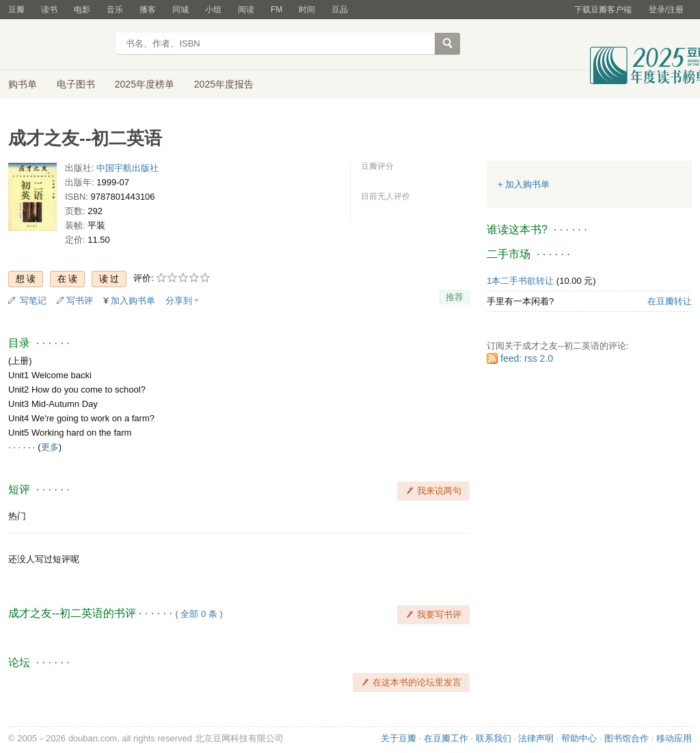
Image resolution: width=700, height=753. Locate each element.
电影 (82, 10)
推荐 (455, 297)
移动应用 (674, 738)
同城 (180, 10)
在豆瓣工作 (446, 738)
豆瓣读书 (58, 45)
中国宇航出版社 (127, 168)
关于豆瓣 (399, 738)
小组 (213, 10)
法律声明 (536, 738)
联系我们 (494, 738)
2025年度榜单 (145, 84)
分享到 (179, 301)
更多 (50, 447)
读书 (49, 10)
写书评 (80, 301)
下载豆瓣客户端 (603, 10)
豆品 (340, 10)
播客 (148, 10)
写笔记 (33, 301)
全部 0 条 (199, 614)
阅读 (246, 10)
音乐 (115, 10)
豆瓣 (16, 10)
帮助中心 (579, 738)
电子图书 (76, 84)
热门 (17, 516)
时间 (307, 10)
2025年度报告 (224, 84)
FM (277, 10)
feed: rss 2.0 (527, 358)
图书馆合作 (627, 738)
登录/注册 (666, 10)
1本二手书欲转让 (520, 281)
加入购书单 (133, 301)
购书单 (23, 84)
